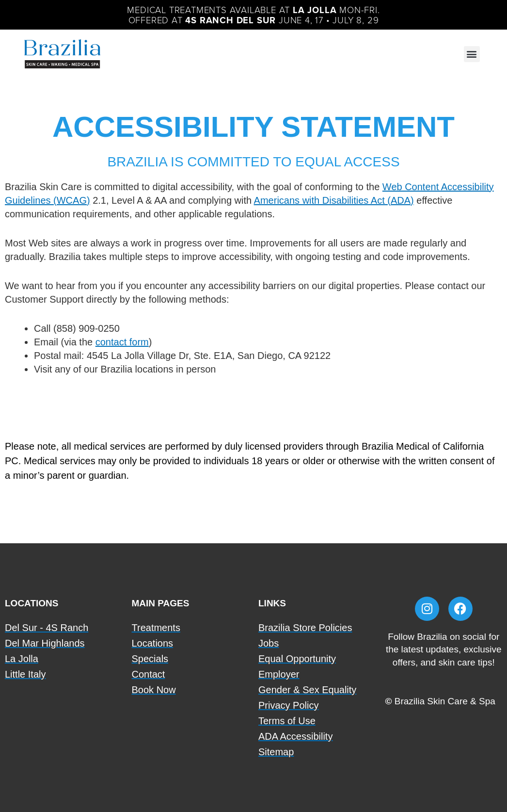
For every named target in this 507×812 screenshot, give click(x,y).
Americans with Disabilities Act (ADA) (334, 199)
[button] (472, 53)
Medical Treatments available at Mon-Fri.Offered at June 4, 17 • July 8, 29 (253, 14)
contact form (122, 341)
